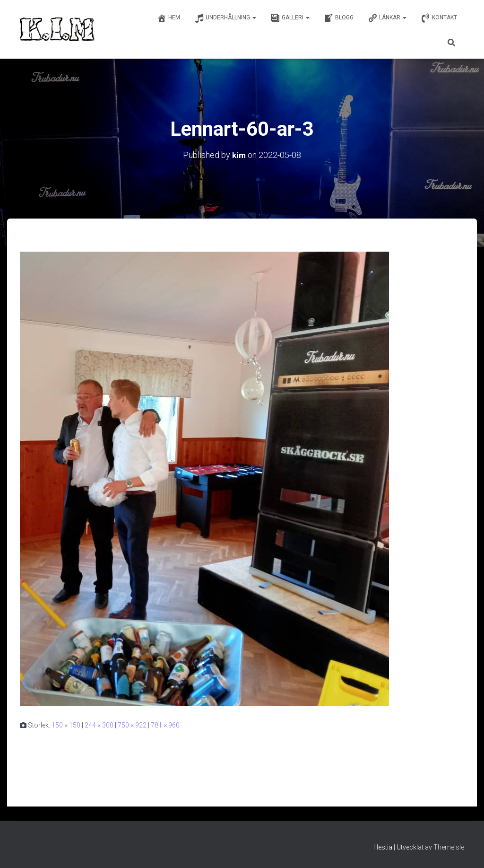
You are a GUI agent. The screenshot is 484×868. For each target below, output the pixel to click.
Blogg (339, 18)
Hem (169, 18)
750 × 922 (132, 725)
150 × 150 (66, 725)
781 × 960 (165, 725)
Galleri (290, 18)
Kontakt (439, 18)
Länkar (387, 18)
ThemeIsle (449, 847)
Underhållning (225, 18)
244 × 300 (99, 725)
